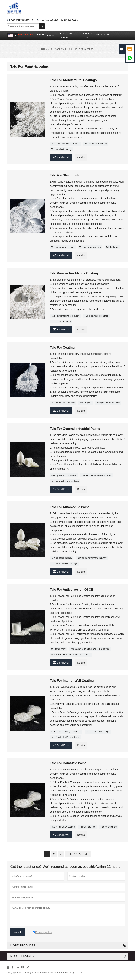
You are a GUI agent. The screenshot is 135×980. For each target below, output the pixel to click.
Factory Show (66, 35)
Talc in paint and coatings (96, 316)
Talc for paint (86, 403)
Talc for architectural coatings (65, 481)
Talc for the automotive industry (92, 558)
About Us (103, 36)
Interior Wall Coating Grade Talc (66, 732)
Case (51, 35)
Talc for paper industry (62, 558)
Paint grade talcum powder (64, 475)
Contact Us (86, 35)
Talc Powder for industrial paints (96, 475)
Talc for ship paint (109, 827)
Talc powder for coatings (108, 403)
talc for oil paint (58, 649)
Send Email (61, 157)
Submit (18, 932)
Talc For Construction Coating (65, 144)
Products (26, 36)
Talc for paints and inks (90, 247)
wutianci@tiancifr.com (22, 20)
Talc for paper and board (63, 247)
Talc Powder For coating (96, 144)
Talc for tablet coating (61, 149)
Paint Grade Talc (88, 827)
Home (45, 49)
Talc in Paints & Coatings (98, 732)
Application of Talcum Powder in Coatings (90, 649)
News (41, 36)
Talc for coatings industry (63, 403)
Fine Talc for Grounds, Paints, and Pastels (71, 655)
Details (81, 157)
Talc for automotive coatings (64, 564)
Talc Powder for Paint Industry (65, 316)
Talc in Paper (112, 247)
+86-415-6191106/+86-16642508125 (59, 20)
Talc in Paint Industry (61, 322)
